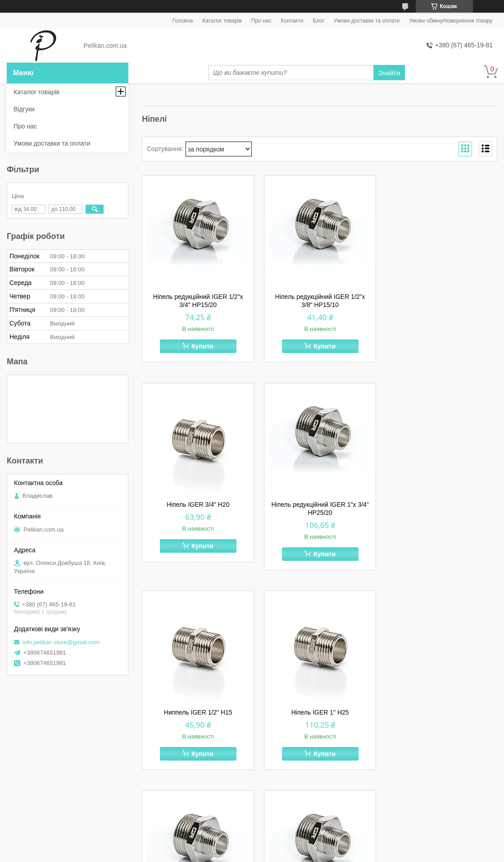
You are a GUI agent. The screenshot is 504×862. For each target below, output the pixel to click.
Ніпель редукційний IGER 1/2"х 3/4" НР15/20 (198, 301)
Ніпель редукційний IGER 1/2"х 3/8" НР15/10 (320, 301)
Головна (183, 21)
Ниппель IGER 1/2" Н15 (320, 504)
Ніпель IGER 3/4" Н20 (441, 297)
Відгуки (24, 109)
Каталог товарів (222, 21)
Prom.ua (294, 845)
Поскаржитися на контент (237, 853)
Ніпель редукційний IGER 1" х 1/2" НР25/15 (198, 716)
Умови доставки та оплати (367, 21)
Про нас (261, 21)
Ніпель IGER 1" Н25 (441, 504)
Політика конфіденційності (307, 853)
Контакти (292, 21)
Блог (318, 21)
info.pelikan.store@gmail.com (61, 642)
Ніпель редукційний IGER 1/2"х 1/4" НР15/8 (320, 716)
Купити (202, 346)
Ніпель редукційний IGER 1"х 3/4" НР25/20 (198, 509)
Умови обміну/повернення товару (451, 21)
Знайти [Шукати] (389, 73)
